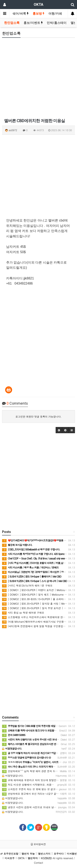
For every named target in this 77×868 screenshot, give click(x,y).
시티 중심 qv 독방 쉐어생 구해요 (23, 613)
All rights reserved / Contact (40, 858)
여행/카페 (55, 14)
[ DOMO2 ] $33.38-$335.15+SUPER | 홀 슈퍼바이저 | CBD (39, 599)
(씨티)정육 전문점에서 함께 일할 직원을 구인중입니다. (36, 626)
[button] (59, 430)
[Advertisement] (38, 79)
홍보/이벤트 (33, 23)
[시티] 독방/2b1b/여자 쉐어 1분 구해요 (27, 585)
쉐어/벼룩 (21, 14)
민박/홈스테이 (57, 23)
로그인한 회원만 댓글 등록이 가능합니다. (38, 416)
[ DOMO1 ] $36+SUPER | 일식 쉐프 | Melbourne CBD (36, 594)
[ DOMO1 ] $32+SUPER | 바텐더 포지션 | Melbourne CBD (38, 590)
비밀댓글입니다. (13, 776)
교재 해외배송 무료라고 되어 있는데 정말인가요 (32, 780)
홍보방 (38, 14)
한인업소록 (12, 23)
